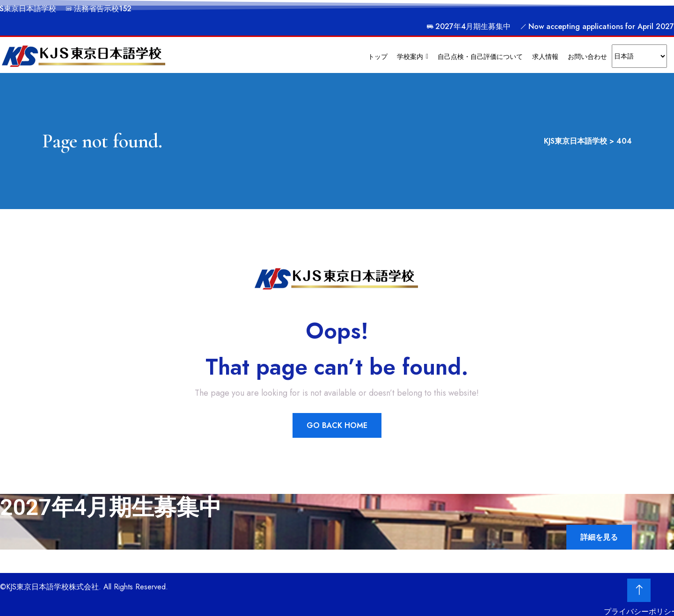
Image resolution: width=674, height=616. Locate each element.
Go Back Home (337, 425)
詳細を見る (599, 537)
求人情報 (545, 57)
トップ (378, 57)
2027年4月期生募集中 (469, 26)
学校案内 (413, 57)
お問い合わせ (587, 57)
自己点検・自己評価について (480, 57)
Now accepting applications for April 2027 (597, 26)
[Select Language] (639, 56)
